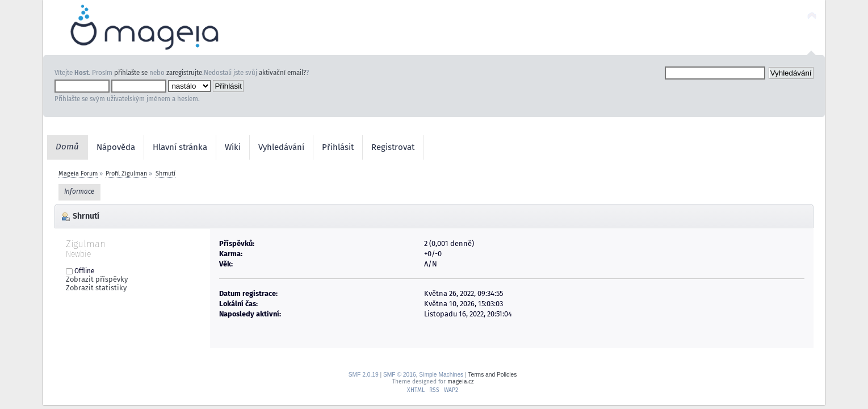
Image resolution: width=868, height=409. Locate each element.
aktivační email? (282, 73)
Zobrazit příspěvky (97, 279)
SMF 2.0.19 (364, 375)
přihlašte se (131, 73)
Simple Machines (441, 375)
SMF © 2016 (400, 375)
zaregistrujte (184, 73)
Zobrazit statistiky (96, 288)
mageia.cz (460, 381)
